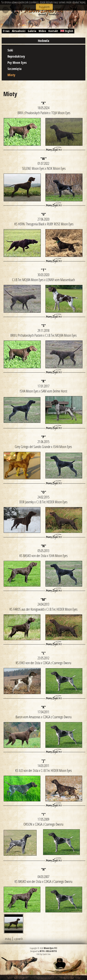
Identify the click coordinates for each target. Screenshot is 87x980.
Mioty (11, 75)
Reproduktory (16, 56)
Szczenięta (15, 69)
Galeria (32, 31)
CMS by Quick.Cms (43, 954)
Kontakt (53, 31)
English (67, 31)
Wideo (42, 31)
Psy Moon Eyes (17, 63)
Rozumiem (44, 7)
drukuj (8, 939)
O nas (6, 31)
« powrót (18, 939)
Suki (10, 50)
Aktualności (19, 31)
